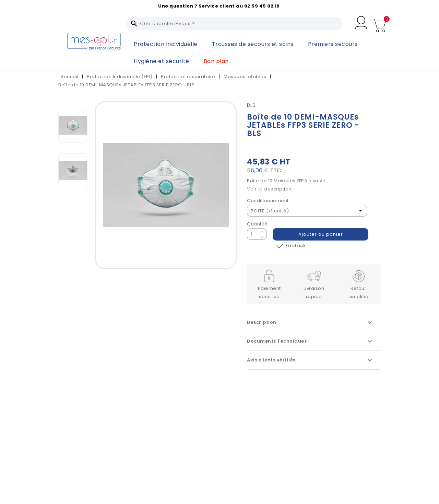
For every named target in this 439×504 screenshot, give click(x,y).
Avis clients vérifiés (310, 360)
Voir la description (269, 189)
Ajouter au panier (321, 234)
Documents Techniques (310, 341)
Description (310, 322)
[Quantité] (253, 234)
